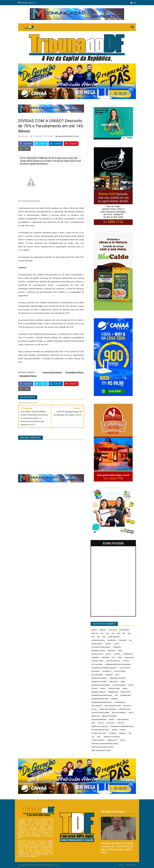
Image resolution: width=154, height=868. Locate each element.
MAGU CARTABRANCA (119, 712)
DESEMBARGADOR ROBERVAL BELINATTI (104, 668)
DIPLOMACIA (96, 671)
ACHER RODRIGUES (114, 637)
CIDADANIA (105, 657)
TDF (93, 737)
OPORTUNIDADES (123, 719)
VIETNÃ (122, 740)
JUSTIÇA (94, 709)
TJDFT (99, 737)
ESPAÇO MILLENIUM (119, 685)
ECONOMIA (109, 675)
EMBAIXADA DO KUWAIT (99, 682)
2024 (93, 637)
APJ (130, 640)
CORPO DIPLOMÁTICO (113, 661)
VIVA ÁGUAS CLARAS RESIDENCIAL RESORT (105, 744)
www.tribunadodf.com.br (68, 136)
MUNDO (112, 719)
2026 (104, 637)
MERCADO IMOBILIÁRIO (99, 719)
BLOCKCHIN (112, 651)
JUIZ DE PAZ (127, 706)
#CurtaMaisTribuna (74, 372)
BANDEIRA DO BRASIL (98, 651)
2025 (98, 637)
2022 (129, 633)
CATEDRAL (117, 654)
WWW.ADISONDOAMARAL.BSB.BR (102, 747)
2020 (118, 633)
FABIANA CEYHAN (114, 688)
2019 (113, 633)
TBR (130, 733)
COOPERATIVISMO (98, 661)
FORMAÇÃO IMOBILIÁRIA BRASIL (102, 695)
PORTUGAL (121, 723)
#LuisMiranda (124, 630)
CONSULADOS (129, 657)
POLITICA (101, 723)
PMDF (93, 723)
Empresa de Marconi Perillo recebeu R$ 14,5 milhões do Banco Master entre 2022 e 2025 (117, 848)
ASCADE (116, 644)
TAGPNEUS (122, 733)
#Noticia (95, 633)
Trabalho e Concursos (112, 737)
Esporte (131, 685)
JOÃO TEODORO (97, 706)
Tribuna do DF (112, 740)
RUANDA (115, 730)
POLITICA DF (111, 723)
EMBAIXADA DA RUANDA (118, 678)
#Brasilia (103, 630)
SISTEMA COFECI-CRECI (99, 733)
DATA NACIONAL (97, 664)
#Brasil (94, 630)
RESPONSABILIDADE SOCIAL (100, 730)
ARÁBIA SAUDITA (97, 644)
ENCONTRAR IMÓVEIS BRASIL (101, 685)
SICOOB (123, 730)
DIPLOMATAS (107, 671)
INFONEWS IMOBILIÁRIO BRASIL (102, 702)
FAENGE (125, 688)
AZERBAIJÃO (117, 647)
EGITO (117, 675)
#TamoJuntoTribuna (52, 372)
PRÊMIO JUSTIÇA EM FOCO (100, 726)
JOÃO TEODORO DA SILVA (113, 706)
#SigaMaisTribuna (28, 376)
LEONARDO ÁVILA (124, 709)
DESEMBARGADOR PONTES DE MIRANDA (118, 664)
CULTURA (126, 661)
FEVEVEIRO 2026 (125, 692)
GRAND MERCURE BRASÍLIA (100, 699)
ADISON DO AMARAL (98, 640)
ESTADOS (95, 688)
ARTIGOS (108, 644)
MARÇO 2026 (96, 716)
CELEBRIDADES (128, 654)
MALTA (131, 712)
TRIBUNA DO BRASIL (98, 740)
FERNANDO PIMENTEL (99, 692)
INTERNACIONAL (120, 702)
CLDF (113, 657)
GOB (116, 695)
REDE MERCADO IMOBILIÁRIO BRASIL (122, 726)
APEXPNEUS (123, 640)
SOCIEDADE (112, 733)
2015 (102, 633)
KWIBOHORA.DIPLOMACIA (108, 709)
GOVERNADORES (126, 695)
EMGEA (123, 682)
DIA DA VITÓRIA (125, 668)
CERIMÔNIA (95, 657)
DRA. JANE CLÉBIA (97, 675)
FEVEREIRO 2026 (113, 692)
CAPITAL (108, 654)
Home (121, 865)
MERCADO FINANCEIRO (109, 716)
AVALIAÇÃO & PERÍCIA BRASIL (101, 647)
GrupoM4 (114, 699)
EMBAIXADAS (114, 682)
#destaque (113, 630)
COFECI (120, 657)
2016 (107, 633)
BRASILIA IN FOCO (97, 654)
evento (103, 688)
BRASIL (120, 651)
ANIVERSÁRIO (112, 640)
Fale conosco (131, 865)
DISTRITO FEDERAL (120, 671)
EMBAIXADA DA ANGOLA (99, 678)
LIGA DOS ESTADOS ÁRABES (100, 712)
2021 (124, 633)
